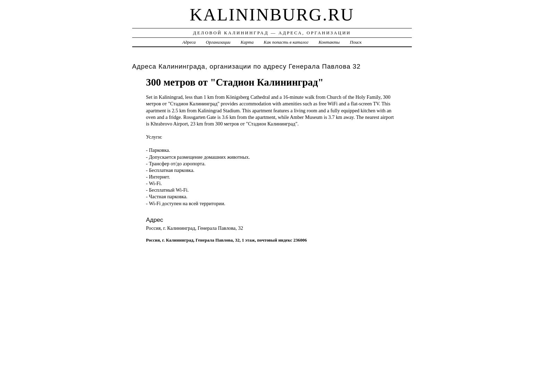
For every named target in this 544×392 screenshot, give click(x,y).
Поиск (356, 42)
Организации (218, 42)
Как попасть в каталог (286, 42)
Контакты (329, 42)
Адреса (189, 42)
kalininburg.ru (272, 15)
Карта (247, 42)
